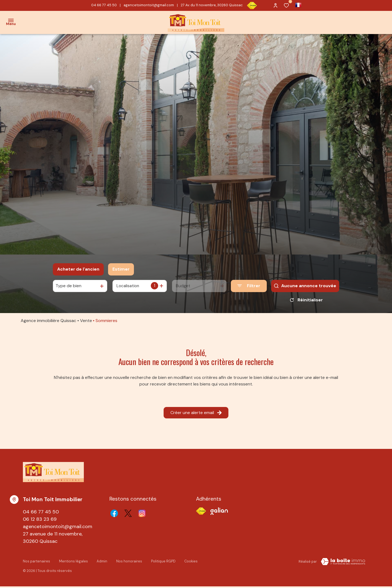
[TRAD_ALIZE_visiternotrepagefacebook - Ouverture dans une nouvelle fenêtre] (114, 515)
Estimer (121, 269)
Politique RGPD (161, 563)
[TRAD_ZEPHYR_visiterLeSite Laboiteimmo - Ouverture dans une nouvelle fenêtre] (343, 563)
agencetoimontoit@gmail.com (149, 5)
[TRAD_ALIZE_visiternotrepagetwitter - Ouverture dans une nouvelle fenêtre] (128, 515)
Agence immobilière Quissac (48, 322)
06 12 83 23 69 (40, 521)
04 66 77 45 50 (104, 5)
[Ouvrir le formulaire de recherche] (249, 286)
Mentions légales (73, 563)
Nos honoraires (128, 563)
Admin (101, 563)
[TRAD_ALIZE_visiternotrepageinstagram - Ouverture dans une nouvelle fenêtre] (142, 515)
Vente (86, 322)
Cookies (189, 563)
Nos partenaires (36, 563)
